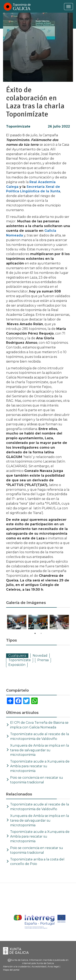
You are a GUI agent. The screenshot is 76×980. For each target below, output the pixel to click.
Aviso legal (53, 967)
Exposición (17, 665)
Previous (3, 623)
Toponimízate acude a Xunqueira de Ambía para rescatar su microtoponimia (40, 766)
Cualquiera (17, 656)
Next (73, 623)
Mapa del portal (11, 970)
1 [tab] (35, 633)
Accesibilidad (39, 967)
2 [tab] (41, 633)
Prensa (43, 660)
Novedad (40, 656)
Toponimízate (18, 126)
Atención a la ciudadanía (16, 967)
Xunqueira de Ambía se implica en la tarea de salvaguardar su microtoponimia (40, 750)
